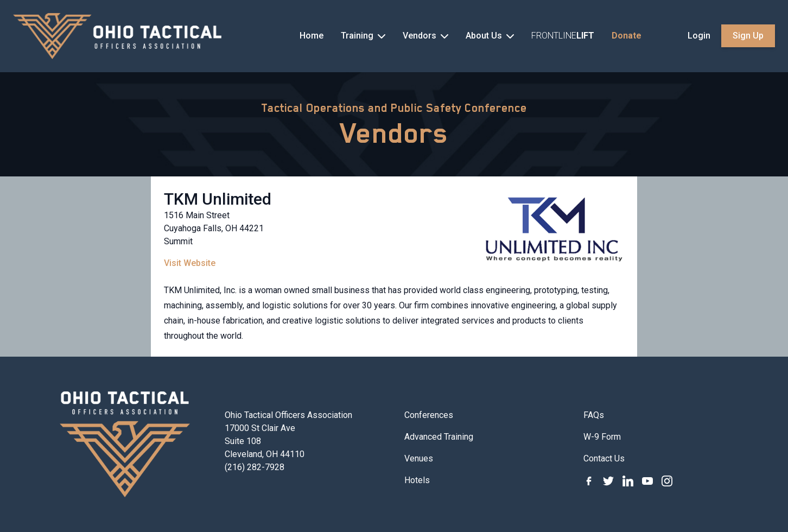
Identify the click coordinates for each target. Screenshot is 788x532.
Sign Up (748, 36)
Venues (419, 458)
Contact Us (604, 458)
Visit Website (190, 263)
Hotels (417, 480)
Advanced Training (439, 437)
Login (699, 36)
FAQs (594, 415)
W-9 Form (602, 437)
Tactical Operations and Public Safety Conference (394, 108)
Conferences (429, 415)
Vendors (394, 133)
